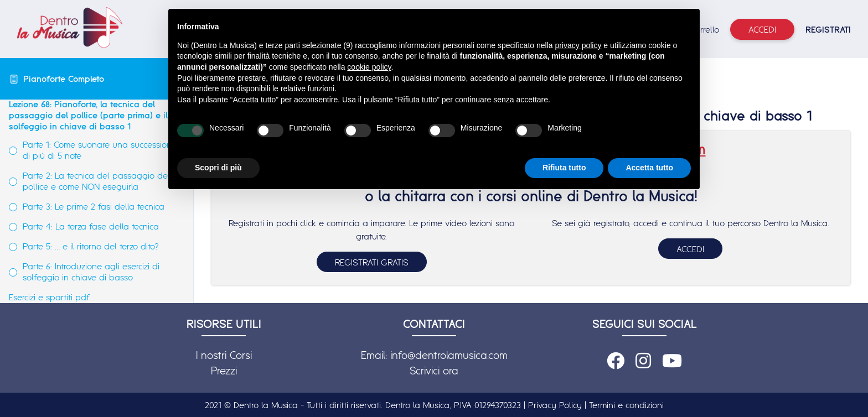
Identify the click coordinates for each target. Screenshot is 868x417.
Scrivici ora (434, 371)
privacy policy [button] (578, 45)
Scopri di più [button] (218, 168)
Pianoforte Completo (64, 79)
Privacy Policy (555, 405)
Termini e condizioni (626, 405)
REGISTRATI (828, 29)
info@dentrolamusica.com (449, 355)
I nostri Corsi (224, 355)
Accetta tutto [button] (649, 168)
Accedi (762, 29)
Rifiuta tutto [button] (564, 168)
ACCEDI (690, 249)
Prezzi (224, 371)
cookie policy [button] (369, 67)
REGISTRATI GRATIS (372, 262)
